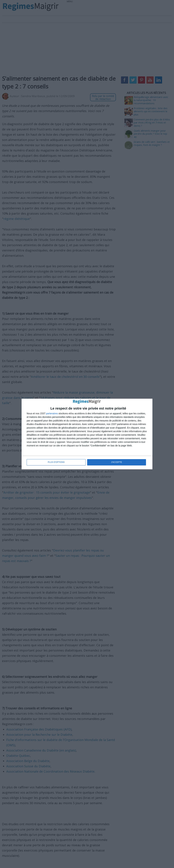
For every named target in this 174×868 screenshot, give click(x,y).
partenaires (52, 414)
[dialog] (87, 434)
